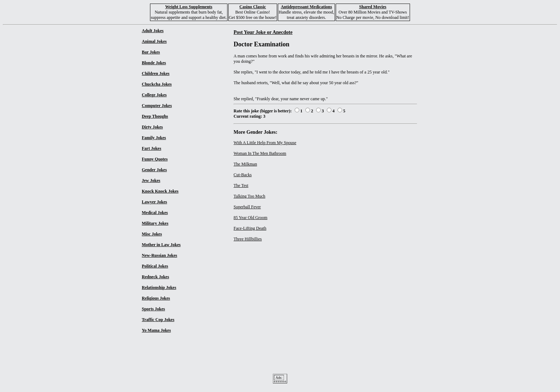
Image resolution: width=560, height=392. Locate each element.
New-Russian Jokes (159, 255)
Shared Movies (373, 7)
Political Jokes (155, 266)
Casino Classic (252, 7)
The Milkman (245, 164)
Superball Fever (247, 207)
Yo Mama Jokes (156, 330)
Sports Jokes (153, 309)
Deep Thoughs (155, 116)
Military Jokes (155, 223)
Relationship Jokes (159, 287)
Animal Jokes (154, 41)
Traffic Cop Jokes (158, 320)
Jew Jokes (151, 180)
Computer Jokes (157, 106)
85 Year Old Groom (251, 218)
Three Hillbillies (248, 239)
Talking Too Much (249, 196)
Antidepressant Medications (306, 7)
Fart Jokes (151, 148)
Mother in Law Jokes (161, 245)
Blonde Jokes (154, 63)
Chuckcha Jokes (157, 84)
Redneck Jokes (155, 277)
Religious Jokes (156, 298)
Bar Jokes (151, 52)
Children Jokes (156, 73)
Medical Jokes (155, 213)
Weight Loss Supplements (189, 7)
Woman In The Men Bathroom (260, 153)
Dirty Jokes (152, 127)
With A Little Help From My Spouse (265, 143)
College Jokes (154, 95)
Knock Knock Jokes (160, 191)
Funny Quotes (155, 159)
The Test (241, 185)
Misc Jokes (152, 234)
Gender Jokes (154, 170)
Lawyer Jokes (154, 202)
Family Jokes (154, 138)
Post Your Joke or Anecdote (263, 32)
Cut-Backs (243, 175)
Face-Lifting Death (250, 228)
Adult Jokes (153, 31)
